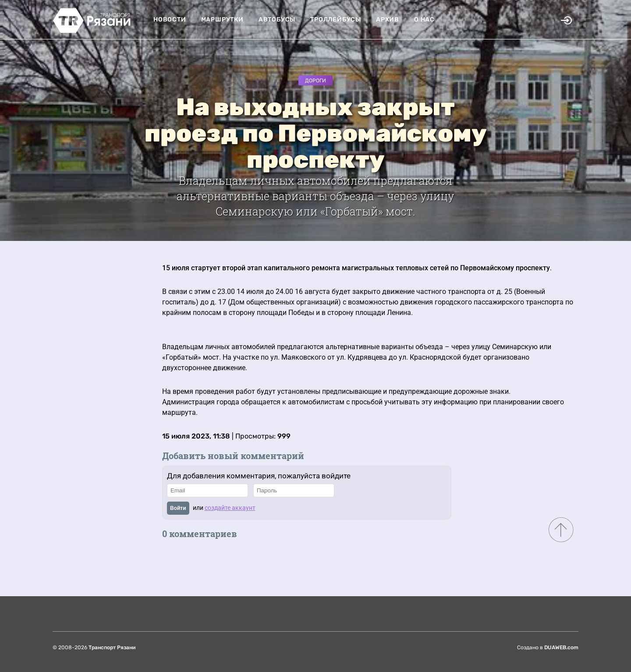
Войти (178, 508)
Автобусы (277, 19)
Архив (388, 19)
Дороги (315, 81)
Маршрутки (222, 19)
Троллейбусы (336, 19)
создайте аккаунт (230, 508)
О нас (424, 19)
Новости (170, 19)
